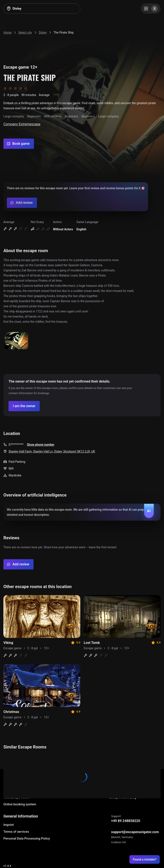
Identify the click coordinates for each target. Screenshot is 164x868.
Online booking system (20, 804)
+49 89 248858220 (126, 821)
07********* (16, 445)
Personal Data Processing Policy (27, 838)
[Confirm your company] (24, 406)
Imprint (9, 825)
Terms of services (16, 832)
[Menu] (151, 9)
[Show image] (16, 341)
